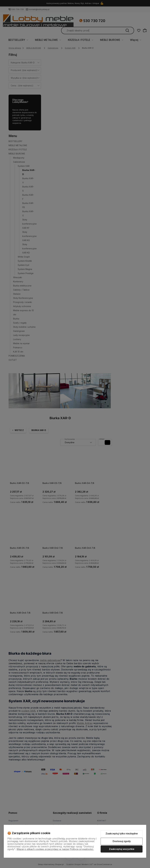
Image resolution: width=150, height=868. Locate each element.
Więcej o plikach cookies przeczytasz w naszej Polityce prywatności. (55, 849)
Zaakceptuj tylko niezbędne (122, 834)
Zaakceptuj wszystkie (122, 849)
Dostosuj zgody (122, 841)
